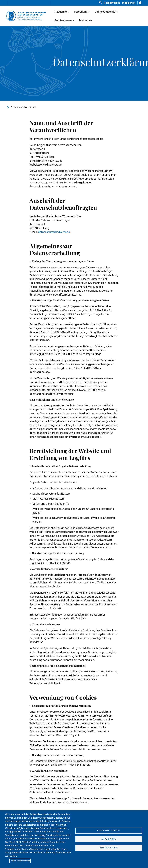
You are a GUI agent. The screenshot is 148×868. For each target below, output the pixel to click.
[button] (62, 12)
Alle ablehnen (109, 839)
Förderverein (112, 3)
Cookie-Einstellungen (109, 830)
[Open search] (101, 3)
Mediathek (129, 3)
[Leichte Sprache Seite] (140, 3)
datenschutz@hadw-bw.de (54, 232)
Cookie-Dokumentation (20, 861)
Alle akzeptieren (109, 849)
